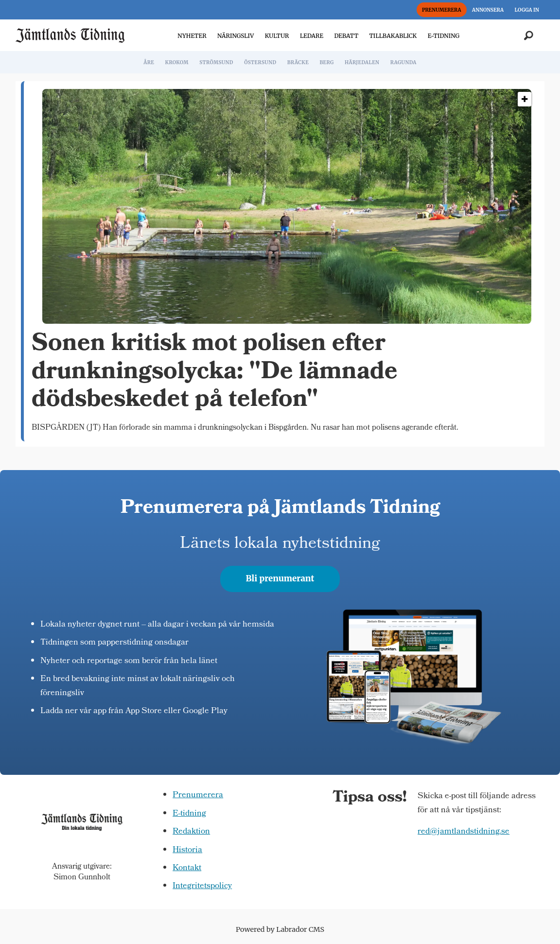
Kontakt (187, 868)
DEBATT (346, 36)
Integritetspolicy (202, 886)
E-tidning (189, 814)
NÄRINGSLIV (236, 36)
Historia (187, 850)
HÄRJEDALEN (362, 62)
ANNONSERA (488, 10)
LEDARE (312, 36)
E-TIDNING (444, 36)
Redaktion (191, 832)
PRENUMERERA (442, 10)
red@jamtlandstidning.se (464, 832)
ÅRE (149, 62)
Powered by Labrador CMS (280, 929)
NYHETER (192, 36)
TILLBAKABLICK (393, 36)
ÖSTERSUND (260, 62)
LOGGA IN (527, 10)
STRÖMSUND (216, 62)
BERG (326, 62)
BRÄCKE (298, 62)
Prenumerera (198, 795)
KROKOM (176, 62)
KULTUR (277, 36)
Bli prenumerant (280, 578)
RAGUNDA (403, 62)
